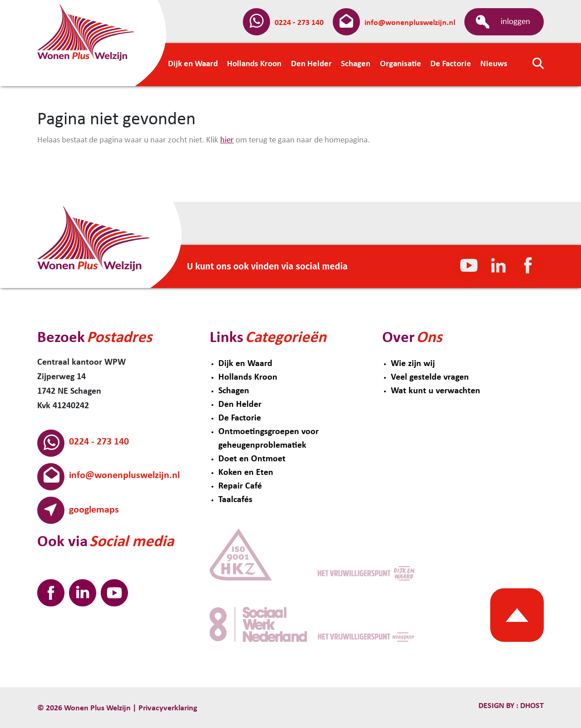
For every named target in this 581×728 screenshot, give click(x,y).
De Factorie (240, 418)
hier (227, 140)
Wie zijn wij (413, 364)
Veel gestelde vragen (430, 377)
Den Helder (240, 405)
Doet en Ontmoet (252, 459)
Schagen (234, 391)
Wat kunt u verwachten (436, 391)
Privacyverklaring (168, 708)
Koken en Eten (246, 473)
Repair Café (240, 486)
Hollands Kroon (248, 377)
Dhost (531, 706)
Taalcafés (235, 500)
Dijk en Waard (245, 364)
